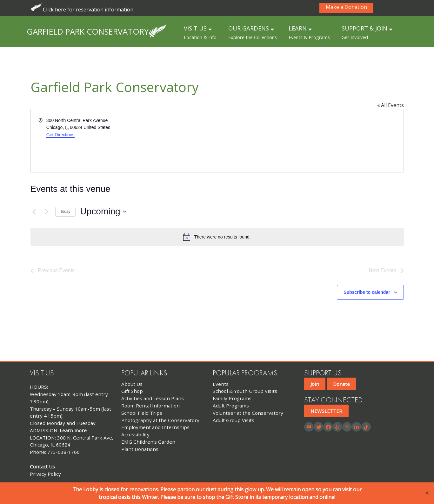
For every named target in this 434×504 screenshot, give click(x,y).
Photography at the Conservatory (160, 420)
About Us (132, 384)
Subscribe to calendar (367, 292)
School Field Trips (142, 413)
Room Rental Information (150, 406)
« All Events (391, 105)
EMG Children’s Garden (148, 442)
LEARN (309, 32)
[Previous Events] (34, 212)
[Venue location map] (310, 141)
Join (315, 384)
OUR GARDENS (253, 32)
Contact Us (42, 467)
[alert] (217, 237)
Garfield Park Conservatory (88, 31)
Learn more (73, 430)
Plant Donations (140, 449)
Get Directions (60, 135)
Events (221, 384)
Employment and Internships (155, 427)
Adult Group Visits (234, 420)
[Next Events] (47, 212)
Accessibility (135, 434)
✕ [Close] (427, 493)
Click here (54, 10)
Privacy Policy (45, 474)
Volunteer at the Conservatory (248, 413)
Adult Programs (231, 406)
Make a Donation (346, 7)
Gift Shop (132, 391)
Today (65, 212)
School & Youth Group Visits (245, 391)
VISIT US (200, 32)
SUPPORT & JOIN (367, 32)
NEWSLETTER (326, 411)
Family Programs (232, 398)
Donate (341, 384)
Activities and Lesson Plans (153, 398)
